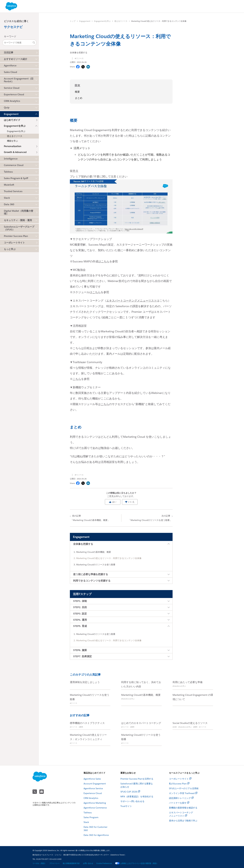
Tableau (88, 813)
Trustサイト (126, 806)
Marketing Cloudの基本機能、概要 (94, 552)
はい (113, 502)
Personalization (13, 146)
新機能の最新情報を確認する (183, 808)
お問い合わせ (88, 863)
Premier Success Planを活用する (137, 779)
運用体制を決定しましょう (85, 682)
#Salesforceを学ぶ (179, 686)
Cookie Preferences (104, 863)
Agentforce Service (93, 788)
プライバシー (54, 863)
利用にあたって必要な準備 (188, 682)
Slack (86, 822)
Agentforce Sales (92, 779)
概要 (77, 92)
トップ (73, 21)
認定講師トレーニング (180, 798)
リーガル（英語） (39, 863)
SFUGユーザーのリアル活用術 (184, 788)
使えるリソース (15, 136)
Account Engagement (95, 784)
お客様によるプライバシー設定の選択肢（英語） (137, 863)
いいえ (130, 502)
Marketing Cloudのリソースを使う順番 (96, 565)
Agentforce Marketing (95, 803)
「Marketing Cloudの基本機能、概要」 (96, 518)
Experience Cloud (93, 793)
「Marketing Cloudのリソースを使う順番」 (147, 518)
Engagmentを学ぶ (16, 131)
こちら (105, 261)
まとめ (79, 98)
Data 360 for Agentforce (96, 835)
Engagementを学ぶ (102, 21)
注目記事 (9, 52)
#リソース (79, 58)
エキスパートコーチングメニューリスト (131, 301)
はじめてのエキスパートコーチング (141, 723)
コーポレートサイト (14, 243)
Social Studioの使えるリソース (190, 723)
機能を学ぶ (12, 141)
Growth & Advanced (15, 152)
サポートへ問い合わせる (132, 801)
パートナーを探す (178, 803)
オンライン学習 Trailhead (182, 793)
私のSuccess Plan (178, 784)
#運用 (81, 727)
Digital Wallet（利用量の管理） (19, 212)
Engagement (85, 21)
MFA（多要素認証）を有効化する (137, 796)
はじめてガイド (12, 120)
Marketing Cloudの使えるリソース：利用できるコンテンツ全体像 (109, 558)
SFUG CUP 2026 (129, 792)
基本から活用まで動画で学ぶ (183, 821)
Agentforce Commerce (95, 808)
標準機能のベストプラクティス (87, 723)
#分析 (175, 727)
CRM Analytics (91, 798)
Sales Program (91, 817)
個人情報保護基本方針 (71, 863)
